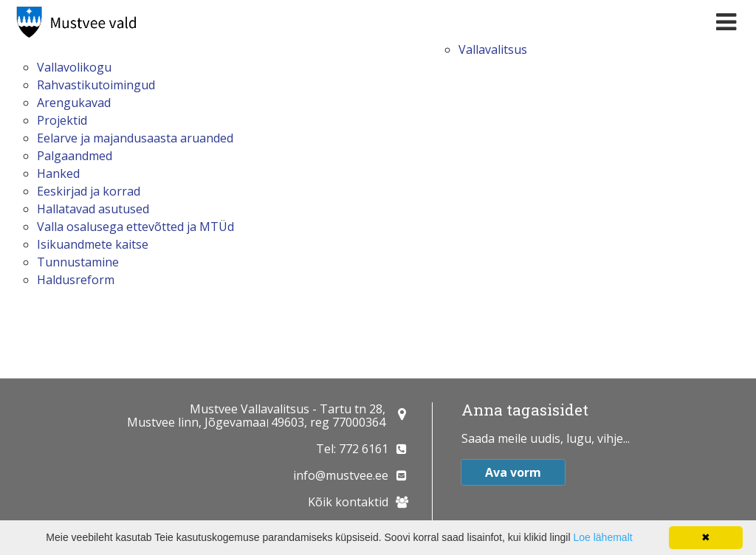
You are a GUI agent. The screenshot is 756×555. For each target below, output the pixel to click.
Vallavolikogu (74, 67)
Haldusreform (76, 280)
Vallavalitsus (493, 49)
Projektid (62, 120)
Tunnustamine (78, 262)
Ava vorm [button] (513, 472)
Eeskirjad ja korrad (89, 191)
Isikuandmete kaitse (93, 244)
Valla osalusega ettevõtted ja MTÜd (135, 227)
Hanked (58, 173)
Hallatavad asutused (93, 209)
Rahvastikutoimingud (96, 85)
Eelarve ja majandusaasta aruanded (135, 138)
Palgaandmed (75, 156)
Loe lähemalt (602, 537)
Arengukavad (74, 103)
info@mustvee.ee (341, 475)
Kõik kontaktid (348, 502)
